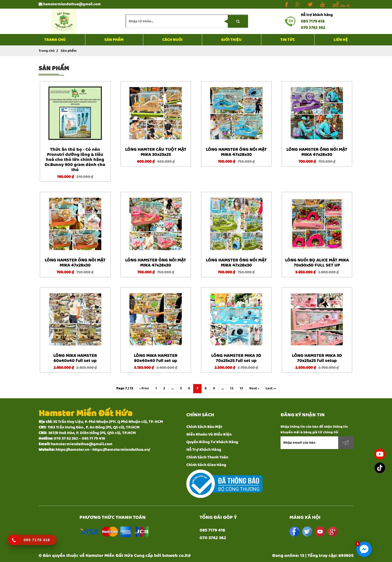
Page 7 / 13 (125, 388)
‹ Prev (144, 388)
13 (241, 388)
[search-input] (187, 21)
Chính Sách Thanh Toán (207, 457)
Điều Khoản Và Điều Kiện (209, 434)
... (173, 388)
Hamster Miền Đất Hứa (109, 556)
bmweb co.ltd (176, 556)
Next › (254, 388)
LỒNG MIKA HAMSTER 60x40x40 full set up (75, 358)
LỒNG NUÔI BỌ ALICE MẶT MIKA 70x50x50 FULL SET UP (317, 263)
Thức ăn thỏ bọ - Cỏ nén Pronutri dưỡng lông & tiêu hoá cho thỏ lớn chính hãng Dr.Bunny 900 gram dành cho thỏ (75, 160)
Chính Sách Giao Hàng (206, 465)
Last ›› (271, 388)
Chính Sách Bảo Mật (204, 427)
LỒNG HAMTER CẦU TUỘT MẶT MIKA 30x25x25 (156, 152)
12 (232, 388)
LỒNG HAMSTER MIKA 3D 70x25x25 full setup (317, 358)
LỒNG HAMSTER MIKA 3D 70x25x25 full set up (236, 358)
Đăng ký (346, 443)
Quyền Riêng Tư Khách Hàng (212, 442)
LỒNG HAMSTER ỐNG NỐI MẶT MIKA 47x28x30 (236, 152)
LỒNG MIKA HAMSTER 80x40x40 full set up (156, 358)
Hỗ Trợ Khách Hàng (204, 450)
